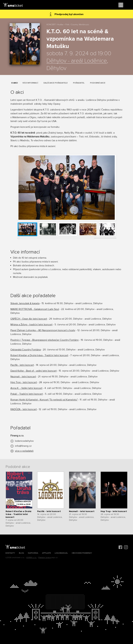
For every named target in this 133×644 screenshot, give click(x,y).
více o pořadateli (24, 451)
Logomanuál (61, 553)
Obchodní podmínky (82, 553)
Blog (21, 553)
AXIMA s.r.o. (32, 558)
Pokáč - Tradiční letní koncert (27, 394)
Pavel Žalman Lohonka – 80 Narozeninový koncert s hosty (43, 330)
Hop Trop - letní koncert (24, 382)
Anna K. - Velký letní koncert (26, 388)
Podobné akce (98, 83)
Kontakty (10, 553)
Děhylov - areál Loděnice (77, 61)
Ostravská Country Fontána (26, 350)
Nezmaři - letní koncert (23, 377)
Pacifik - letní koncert (22, 365)
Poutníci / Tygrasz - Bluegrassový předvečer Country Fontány (45, 340)
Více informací (30, 83)
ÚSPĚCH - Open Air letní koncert (29, 319)
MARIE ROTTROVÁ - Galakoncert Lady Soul (35, 309)
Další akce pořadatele (56, 83)
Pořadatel (79, 83)
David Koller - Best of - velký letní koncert (34, 371)
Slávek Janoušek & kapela (25, 303)
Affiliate (46, 553)
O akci (14, 83)
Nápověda (33, 553)
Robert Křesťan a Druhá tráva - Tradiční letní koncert (39, 355)
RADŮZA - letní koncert (24, 409)
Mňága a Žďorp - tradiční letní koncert (31, 325)
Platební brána (45, 558)
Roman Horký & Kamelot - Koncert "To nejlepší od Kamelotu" (44, 400)
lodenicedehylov (24, 441)
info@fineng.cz (23, 446)
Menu (128, 5)
